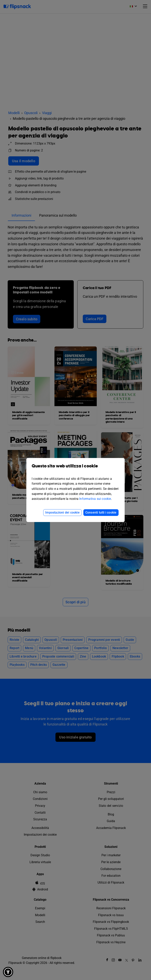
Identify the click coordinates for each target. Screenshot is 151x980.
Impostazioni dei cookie (62, 512)
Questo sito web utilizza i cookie (75, 469)
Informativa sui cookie (95, 499)
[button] (8, 972)
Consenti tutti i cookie (101, 512)
